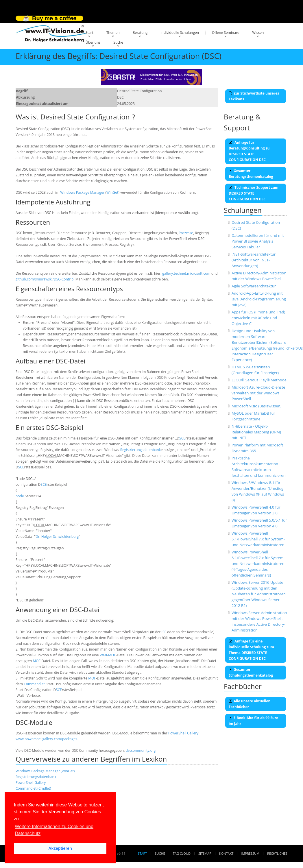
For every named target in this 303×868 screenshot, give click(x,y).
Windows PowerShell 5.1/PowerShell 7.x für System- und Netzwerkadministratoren (258, 539)
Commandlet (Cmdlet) (33, 788)
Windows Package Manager (83, 192)
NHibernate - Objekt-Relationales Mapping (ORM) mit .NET (256, 432)
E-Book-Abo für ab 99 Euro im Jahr (254, 721)
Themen (113, 33)
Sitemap (205, 853)
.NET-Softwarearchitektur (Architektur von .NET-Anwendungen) (254, 260)
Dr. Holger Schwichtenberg (57, 537)
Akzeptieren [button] (60, 848)
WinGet (112, 192)
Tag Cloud (182, 853)
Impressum (250, 853)
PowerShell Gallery (183, 733)
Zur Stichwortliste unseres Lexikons (254, 96)
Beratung (140, 33)
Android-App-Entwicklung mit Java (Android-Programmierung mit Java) (259, 299)
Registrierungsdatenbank (141, 450)
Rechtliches (277, 853)
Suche (118, 42)
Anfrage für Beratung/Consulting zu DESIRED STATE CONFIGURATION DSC (249, 151)
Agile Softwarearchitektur (254, 286)
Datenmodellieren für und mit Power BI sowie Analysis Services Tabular (258, 241)
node (20, 496)
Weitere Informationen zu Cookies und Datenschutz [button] (54, 830)
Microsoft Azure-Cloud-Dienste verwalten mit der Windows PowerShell (258, 393)
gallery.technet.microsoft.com (186, 273)
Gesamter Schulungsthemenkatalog (251, 672)
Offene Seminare (226, 33)
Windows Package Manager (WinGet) (45, 771)
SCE (182, 438)
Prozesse (186, 233)
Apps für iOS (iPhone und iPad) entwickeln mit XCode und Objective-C (258, 318)
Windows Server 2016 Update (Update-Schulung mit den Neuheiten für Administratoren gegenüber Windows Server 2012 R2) (259, 594)
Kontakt (226, 853)
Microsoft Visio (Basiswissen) (256, 406)
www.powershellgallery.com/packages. (47, 739)
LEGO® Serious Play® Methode (259, 380)
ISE (164, 632)
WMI (103, 655)
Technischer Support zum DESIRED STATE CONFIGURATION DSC (254, 193)
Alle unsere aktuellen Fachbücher (250, 704)
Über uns (93, 42)
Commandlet (34, 684)
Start (89, 33)
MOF (112, 655)
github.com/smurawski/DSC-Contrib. (45, 279)
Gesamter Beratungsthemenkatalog (251, 174)
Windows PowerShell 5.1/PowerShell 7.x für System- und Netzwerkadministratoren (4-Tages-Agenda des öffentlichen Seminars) (258, 564)
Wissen (258, 33)
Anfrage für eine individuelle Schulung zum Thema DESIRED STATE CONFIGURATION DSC (251, 650)
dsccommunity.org (141, 750)
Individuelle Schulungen (180, 33)
